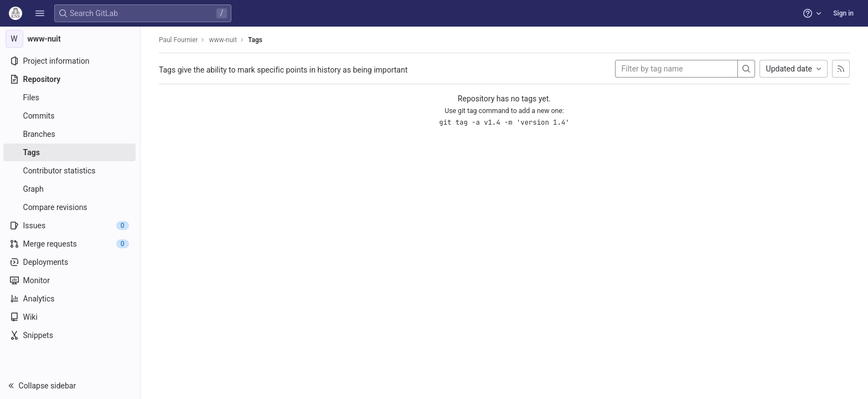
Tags (256, 40)
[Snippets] (71, 335)
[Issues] (71, 226)
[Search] (747, 69)
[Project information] (71, 61)
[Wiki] (71, 317)
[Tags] (71, 152)
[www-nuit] (71, 39)
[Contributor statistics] (71, 171)
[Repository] (71, 79)
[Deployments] (71, 262)
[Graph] (71, 189)
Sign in (843, 13)
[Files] (71, 98)
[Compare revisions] (71, 207)
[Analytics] (71, 299)
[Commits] (71, 116)
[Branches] (71, 134)
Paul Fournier (179, 40)
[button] (40, 13)
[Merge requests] (71, 244)
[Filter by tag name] (677, 69)
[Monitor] (71, 280)
